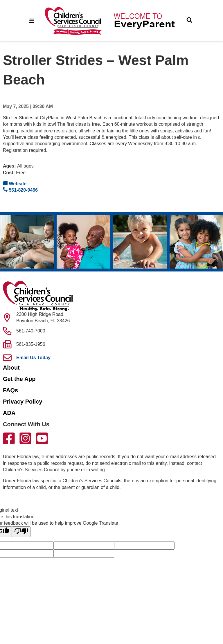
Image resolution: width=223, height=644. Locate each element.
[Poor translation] (21, 532)
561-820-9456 (20, 190)
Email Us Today (33, 358)
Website (15, 183)
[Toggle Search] (189, 21)
